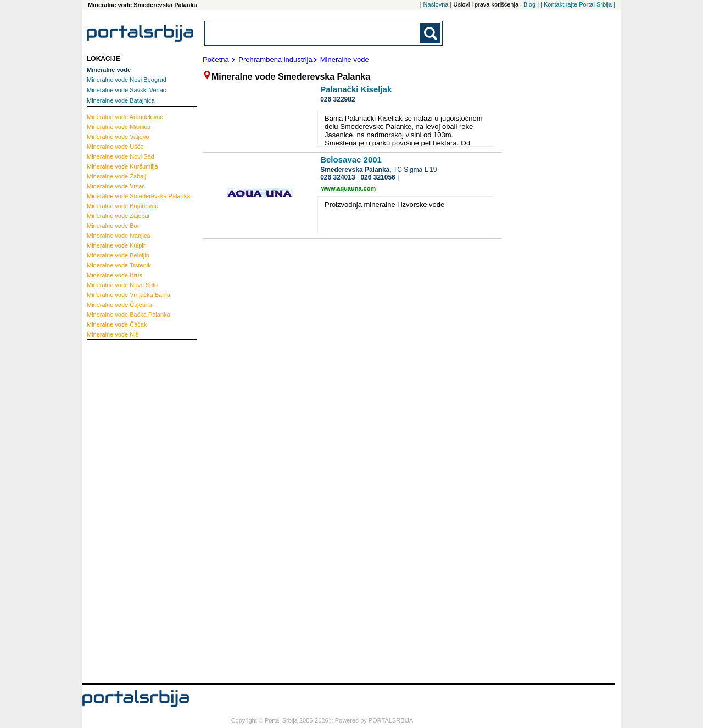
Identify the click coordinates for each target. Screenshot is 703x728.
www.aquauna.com (348, 188)
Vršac (116, 186)
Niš (113, 334)
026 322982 (337, 99)
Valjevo (118, 137)
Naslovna (436, 4)
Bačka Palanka (129, 315)
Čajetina (119, 305)
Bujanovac (122, 206)
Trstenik (119, 265)
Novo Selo (122, 285)
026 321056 (378, 177)
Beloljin (118, 255)
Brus (115, 275)
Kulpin (117, 245)
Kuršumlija (122, 166)
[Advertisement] (131, 510)
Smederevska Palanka (138, 196)
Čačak (117, 324)
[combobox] (313, 33)
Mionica (119, 127)
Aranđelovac (125, 117)
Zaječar (118, 216)
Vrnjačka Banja (129, 295)
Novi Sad (121, 156)
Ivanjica (119, 236)
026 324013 (337, 177)
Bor (113, 226)
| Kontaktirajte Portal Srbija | (578, 4)
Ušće (115, 147)
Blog (529, 4)
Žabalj (116, 176)
